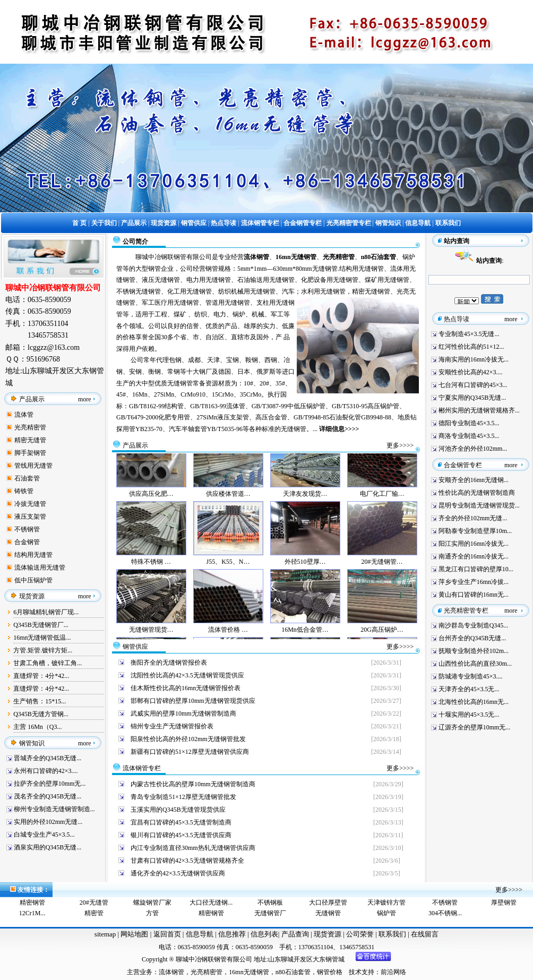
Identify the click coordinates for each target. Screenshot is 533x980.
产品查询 (296, 934)
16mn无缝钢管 (249, 972)
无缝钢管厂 (270, 913)
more (85, 399)
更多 (393, 445)
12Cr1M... (32, 913)
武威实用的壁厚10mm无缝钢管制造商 (183, 713)
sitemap (105, 934)
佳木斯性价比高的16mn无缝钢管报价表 (186, 688)
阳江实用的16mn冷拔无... (474, 544)
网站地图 (134, 934)
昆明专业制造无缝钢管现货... (479, 505)
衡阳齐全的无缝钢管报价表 (169, 663)
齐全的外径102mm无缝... (473, 518)
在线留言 (425, 934)
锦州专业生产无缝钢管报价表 (172, 726)
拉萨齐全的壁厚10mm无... (50, 784)
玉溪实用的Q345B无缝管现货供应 (178, 810)
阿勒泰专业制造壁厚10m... (475, 531)
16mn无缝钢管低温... (42, 638)
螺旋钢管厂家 (152, 902)
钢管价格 (330, 972)
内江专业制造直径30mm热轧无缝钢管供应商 (193, 848)
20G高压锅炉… (382, 637)
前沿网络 (393, 972)
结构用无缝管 (33, 555)
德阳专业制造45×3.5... (469, 423)
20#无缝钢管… (382, 569)
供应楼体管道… (228, 501)
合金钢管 (27, 542)
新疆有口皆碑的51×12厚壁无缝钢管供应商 (190, 752)
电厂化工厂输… (382, 501)
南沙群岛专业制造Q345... (474, 625)
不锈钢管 (27, 529)
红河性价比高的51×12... (471, 347)
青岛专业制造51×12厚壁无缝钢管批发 (183, 797)
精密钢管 (32, 902)
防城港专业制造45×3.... (471, 676)
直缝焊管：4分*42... (41, 676)
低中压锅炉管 (33, 580)
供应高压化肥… (151, 501)
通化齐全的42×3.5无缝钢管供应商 (178, 873)
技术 (355, 972)
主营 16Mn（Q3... (37, 727)
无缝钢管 (328, 913)
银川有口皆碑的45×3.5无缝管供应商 (181, 835)
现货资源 (328, 934)
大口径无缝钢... (211, 902)
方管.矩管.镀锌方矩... (43, 650)
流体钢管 (171, 972)
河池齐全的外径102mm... (473, 449)
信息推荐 (231, 934)
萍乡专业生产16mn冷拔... (474, 582)
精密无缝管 (30, 440)
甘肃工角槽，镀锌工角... (48, 663)
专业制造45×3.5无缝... (469, 334)
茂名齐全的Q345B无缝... (48, 796)
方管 (152, 913)
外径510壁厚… (305, 569)
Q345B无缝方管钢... (41, 714)
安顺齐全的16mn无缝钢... (474, 480)
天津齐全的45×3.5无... (469, 689)
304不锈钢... (445, 913)
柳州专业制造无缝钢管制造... (54, 809)
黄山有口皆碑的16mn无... (474, 595)
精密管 (94, 913)
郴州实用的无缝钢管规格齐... (479, 410)
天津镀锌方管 (386, 902)
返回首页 (166, 934)
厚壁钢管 (504, 902)
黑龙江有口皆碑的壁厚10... (476, 569)
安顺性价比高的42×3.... (471, 372)
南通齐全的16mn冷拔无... (474, 556)
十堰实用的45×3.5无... (469, 715)
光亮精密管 (30, 427)
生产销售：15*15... (40, 701)
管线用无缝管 (33, 466)
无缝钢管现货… (151, 637)
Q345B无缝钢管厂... (41, 625)
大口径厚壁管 (328, 902)
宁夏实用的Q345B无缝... (472, 398)
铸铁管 (24, 491)
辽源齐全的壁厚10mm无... (475, 727)
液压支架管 (30, 517)
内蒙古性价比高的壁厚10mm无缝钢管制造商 (193, 784)
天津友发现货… (305, 501)
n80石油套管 (293, 972)
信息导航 (200, 934)
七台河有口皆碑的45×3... (473, 385)
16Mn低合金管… (305, 637)
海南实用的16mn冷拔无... (474, 359)
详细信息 (332, 429)
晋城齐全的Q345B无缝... (48, 758)
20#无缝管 (94, 902)
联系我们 (393, 934)
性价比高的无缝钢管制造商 (477, 493)
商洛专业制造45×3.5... (469, 436)
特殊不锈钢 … (151, 569)
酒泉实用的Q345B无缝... (48, 847)
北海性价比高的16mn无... (474, 702)
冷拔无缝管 (30, 504)
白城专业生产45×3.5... (44, 835)
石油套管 (27, 478)
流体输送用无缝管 (40, 568)
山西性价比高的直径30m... (475, 664)
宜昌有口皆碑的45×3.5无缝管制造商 (181, 822)
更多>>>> (400, 647)
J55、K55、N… (228, 569)
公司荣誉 (361, 934)
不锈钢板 (270, 902)
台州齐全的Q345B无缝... (472, 638)
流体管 (24, 415)
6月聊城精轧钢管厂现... (46, 612)
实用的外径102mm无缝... (48, 822)
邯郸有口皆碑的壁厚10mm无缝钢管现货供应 (193, 701)
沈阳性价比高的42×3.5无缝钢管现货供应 (187, 675)
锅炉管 (386, 913)
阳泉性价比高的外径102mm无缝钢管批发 (188, 739)
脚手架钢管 (30, 453)
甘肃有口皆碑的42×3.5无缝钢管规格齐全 (187, 861)
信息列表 (264, 934)
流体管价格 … (228, 637)
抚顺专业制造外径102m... (474, 651)
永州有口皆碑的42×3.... (46, 771)
